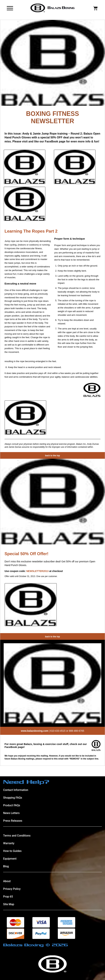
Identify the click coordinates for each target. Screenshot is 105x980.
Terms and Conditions (17, 836)
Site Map (9, 904)
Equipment (10, 859)
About (7, 881)
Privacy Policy (12, 889)
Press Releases (13, 821)
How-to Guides (12, 851)
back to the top (53, 456)
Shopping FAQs (13, 798)
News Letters (11, 813)
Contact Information (16, 790)
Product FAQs (12, 805)
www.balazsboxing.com (35, 731)
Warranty (9, 843)
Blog (6, 866)
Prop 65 (8, 897)
